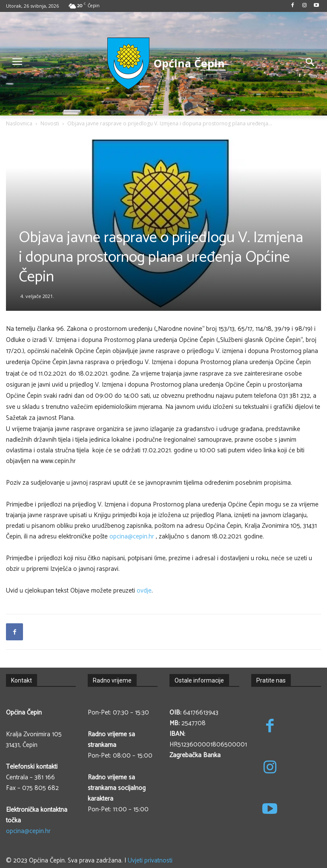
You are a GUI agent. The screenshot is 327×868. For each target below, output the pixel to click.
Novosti (50, 123)
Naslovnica (19, 123)
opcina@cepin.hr (132, 537)
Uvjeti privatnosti (150, 861)
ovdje (144, 591)
